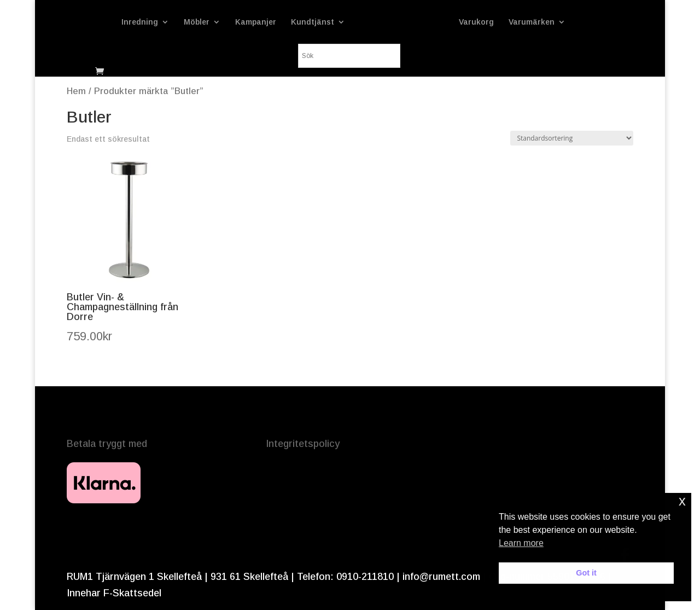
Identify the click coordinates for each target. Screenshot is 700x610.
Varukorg (476, 22)
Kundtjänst (313, 22)
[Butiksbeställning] (572, 138)
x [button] (682, 501)
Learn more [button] (521, 543)
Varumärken (532, 22)
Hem (76, 91)
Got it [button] (586, 573)
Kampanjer (256, 22)
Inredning (140, 22)
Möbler (197, 22)
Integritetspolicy (303, 444)
